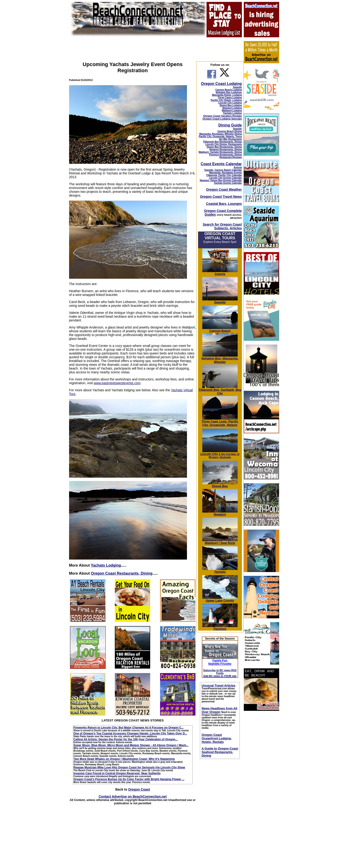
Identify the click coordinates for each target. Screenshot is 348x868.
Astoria (238, 167)
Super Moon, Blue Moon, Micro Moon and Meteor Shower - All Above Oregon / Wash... (131, 745)
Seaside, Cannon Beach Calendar (223, 170)
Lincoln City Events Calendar (225, 178)
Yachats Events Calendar (228, 183)
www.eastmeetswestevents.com (117, 383)
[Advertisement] (261, 785)
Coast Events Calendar (221, 164)
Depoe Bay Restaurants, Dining (224, 147)
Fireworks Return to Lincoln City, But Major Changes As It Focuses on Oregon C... (129, 728)
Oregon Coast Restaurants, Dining (122, 573)
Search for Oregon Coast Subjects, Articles (222, 226)
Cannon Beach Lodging (228, 90)
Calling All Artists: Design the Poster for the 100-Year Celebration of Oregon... (126, 739)
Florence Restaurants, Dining (226, 155)
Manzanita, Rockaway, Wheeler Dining (220, 134)
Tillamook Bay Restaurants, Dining (222, 142)
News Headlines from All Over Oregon (219, 710)
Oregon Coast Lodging (221, 84)
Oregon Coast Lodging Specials (222, 119)
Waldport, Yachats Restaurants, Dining (220, 152)
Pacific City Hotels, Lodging (226, 100)
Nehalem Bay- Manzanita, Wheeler (220, 359)
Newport (220, 513)
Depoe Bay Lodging (231, 105)
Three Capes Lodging (230, 98)
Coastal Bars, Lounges (224, 204)
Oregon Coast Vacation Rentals (223, 116)
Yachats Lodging (106, 565)
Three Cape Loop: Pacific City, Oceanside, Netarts (220, 422)
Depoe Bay (220, 485)
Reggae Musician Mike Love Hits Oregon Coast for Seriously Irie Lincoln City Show (129, 767)
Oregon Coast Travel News (221, 197)
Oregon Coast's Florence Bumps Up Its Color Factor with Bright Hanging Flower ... (129, 779)
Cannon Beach (220, 331)
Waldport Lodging (232, 111)
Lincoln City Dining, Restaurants (224, 144)
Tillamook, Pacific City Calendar (224, 175)
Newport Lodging (232, 108)
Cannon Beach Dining (230, 131)
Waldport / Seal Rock (220, 541)
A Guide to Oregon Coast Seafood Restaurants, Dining (220, 752)
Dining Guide (230, 125)
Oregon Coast (139, 789)
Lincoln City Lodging (230, 103)
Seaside (237, 87)
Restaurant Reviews (231, 157)
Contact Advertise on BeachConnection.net (133, 796)
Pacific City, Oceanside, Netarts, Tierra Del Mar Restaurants (220, 138)
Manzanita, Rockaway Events (225, 173)
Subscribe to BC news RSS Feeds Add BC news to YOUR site (220, 673)
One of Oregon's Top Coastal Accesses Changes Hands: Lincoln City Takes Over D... (130, 733)
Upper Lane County (220, 599)
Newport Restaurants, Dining (226, 150)
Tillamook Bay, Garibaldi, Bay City (220, 390)
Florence (220, 627)
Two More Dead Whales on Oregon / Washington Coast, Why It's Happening (124, 759)
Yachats (220, 570)
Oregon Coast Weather (224, 190)
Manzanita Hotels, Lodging (227, 95)
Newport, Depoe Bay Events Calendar (221, 180)
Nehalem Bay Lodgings (229, 92)
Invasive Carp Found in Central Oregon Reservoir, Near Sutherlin (117, 773)
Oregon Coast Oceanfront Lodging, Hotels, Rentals (217, 738)
